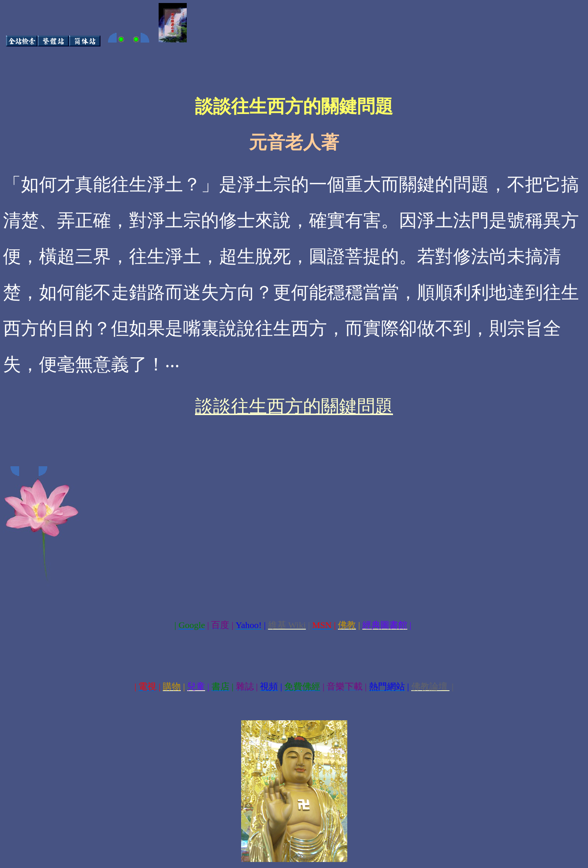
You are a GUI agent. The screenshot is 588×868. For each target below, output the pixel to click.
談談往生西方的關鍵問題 (294, 406)
